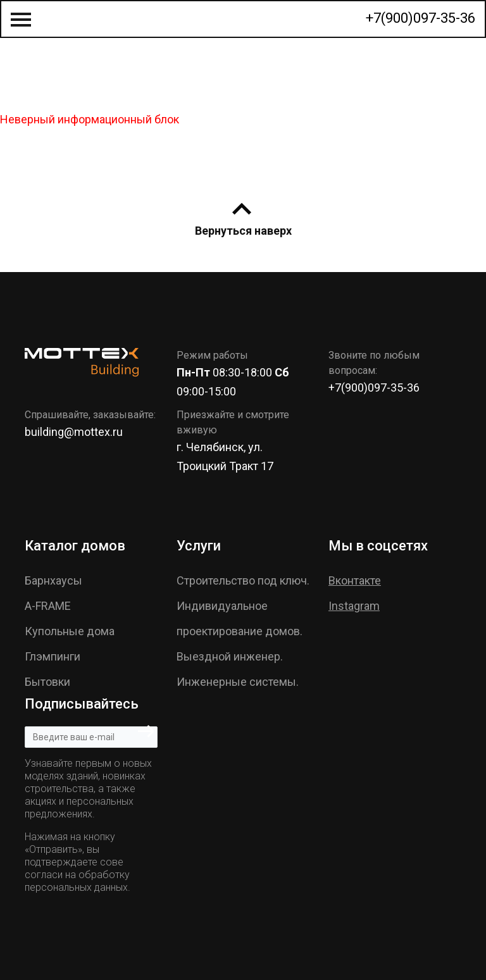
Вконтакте (355, 580)
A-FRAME (48, 606)
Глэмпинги (53, 656)
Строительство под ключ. (243, 580)
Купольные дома (70, 631)
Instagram (354, 606)
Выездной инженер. (230, 656)
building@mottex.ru (74, 432)
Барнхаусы (53, 580)
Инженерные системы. (238, 682)
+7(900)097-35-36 (421, 18)
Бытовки (47, 682)
